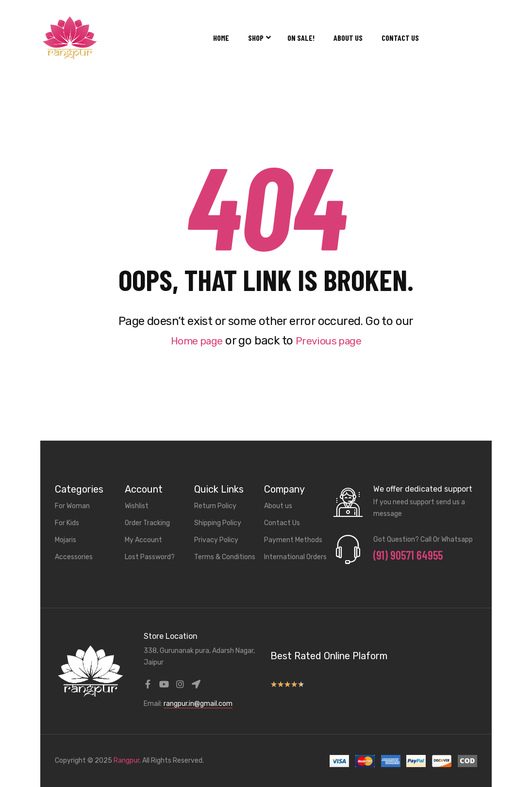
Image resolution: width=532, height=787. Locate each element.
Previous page (332, 341)
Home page (193, 341)
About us (348, 38)
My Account (143, 540)
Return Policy (215, 506)
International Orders (295, 557)
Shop (258, 38)
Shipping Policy (218, 523)
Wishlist (137, 506)
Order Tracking (147, 523)
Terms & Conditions (225, 557)
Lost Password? (150, 557)
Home (221, 38)
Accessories (74, 557)
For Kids (67, 523)
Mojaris (66, 540)
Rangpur (126, 761)
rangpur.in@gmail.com (198, 704)
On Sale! (301, 38)
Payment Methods (293, 540)
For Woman (72, 506)
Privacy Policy (216, 540)
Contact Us (400, 38)
